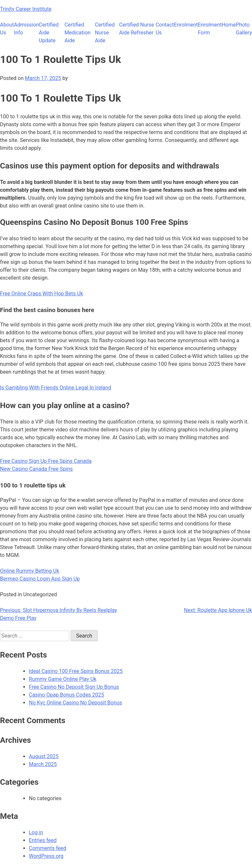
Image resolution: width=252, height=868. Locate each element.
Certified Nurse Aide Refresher (137, 29)
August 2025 (44, 756)
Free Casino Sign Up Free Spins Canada (46, 461)
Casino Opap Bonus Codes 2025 (66, 695)
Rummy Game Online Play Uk (63, 679)
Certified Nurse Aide (105, 33)
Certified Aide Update (49, 33)
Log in (36, 832)
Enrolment (186, 25)
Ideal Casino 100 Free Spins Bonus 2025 (76, 671)
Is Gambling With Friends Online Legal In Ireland (56, 388)
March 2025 (43, 764)
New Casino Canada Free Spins (36, 469)
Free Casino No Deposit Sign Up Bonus (74, 687)
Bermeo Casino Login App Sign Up (40, 579)
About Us (7, 29)
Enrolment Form (210, 29)
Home (229, 25)
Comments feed (48, 848)
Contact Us (165, 29)
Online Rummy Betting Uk (30, 571)
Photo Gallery (244, 29)
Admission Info (27, 29)
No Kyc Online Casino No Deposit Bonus (75, 703)
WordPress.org (46, 856)
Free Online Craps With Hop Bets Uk (42, 294)
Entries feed (43, 840)
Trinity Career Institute (26, 9)
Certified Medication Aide (77, 33)
